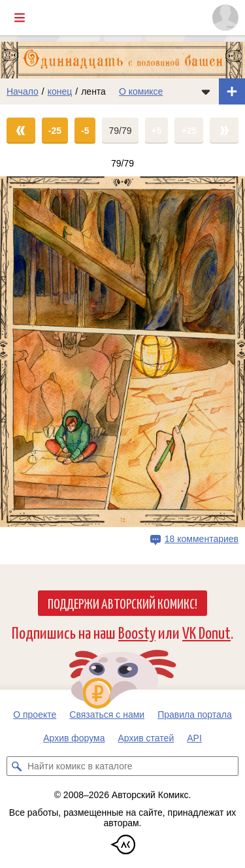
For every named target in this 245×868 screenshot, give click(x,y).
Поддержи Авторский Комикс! (122, 603)
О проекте (35, 715)
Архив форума (74, 738)
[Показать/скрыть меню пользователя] (225, 18)
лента (93, 91)
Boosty (137, 632)
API (194, 738)
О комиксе (141, 91)
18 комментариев (202, 539)
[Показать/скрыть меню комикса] (206, 91)
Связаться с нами (107, 715)
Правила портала (195, 715)
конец (60, 91)
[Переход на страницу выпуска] (122, 352)
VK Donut (206, 632)
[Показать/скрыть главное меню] (20, 18)
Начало (23, 91)
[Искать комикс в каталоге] (16, 766)
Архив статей (146, 738)
